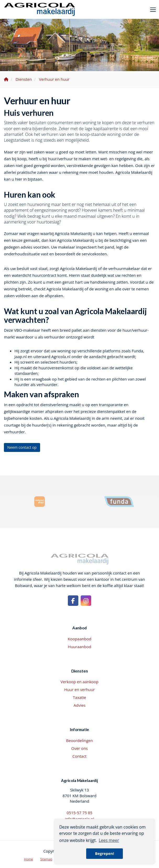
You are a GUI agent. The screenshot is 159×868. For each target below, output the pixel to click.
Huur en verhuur (79, 689)
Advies (80, 705)
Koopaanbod (80, 639)
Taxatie (79, 697)
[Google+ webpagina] (86, 601)
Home (29, 859)
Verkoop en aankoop (79, 682)
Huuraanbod (79, 647)
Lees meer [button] (109, 840)
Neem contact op (22, 447)
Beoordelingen (79, 740)
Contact (80, 756)
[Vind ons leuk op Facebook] (73, 601)
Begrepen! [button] (105, 853)
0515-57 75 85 (79, 813)
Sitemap (46, 859)
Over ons (79, 748)
